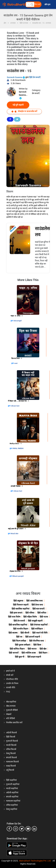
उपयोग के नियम (12, 683)
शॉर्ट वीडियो (11, 718)
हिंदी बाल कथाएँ (38, 609)
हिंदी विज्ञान (43, 653)
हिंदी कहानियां (11, 780)
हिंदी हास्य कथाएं (16, 613)
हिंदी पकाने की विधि (40, 633)
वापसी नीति (11, 687)
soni (16, 363)
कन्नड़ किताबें (11, 766)
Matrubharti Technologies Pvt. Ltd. (35, 861)
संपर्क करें (10, 675)
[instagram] (16, 829)
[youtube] (28, 829)
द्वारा (12, 321)
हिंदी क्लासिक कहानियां (21, 609)
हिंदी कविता (42, 613)
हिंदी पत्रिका (30, 613)
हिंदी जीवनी (25, 633)
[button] (32, 4)
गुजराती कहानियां (13, 784)
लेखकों (9, 714)
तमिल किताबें (11, 749)
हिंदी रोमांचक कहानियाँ (39, 625)
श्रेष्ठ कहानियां (11, 702)
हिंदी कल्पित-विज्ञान (17, 649)
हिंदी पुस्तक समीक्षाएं (23, 645)
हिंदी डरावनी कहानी (33, 637)
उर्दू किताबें (10, 770)
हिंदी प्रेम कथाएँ (35, 77)
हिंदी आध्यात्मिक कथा (34, 601)
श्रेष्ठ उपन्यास (11, 706)
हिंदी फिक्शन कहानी (21, 605)
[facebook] (9, 829)
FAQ (8, 692)
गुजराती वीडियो (12, 710)
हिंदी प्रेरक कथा (37, 605)
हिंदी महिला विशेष (30, 617)
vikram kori (15, 406)
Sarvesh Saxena (16, 77)
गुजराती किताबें (12, 741)
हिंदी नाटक (44, 617)
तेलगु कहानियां (12, 809)
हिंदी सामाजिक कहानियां (18, 625)
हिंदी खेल (43, 649)
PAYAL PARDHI (18, 448)
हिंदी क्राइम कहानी (34, 657)
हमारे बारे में (10, 671)
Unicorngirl (18, 321)
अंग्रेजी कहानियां (12, 793)
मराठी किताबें (11, 745)
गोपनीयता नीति (12, 679)
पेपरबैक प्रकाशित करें (14, 722)
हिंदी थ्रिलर (37, 645)
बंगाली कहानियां (12, 797)
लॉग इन (48, 5)
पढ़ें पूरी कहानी (18, 105)
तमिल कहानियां (12, 805)
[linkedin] (34, 829)
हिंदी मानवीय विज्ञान (21, 629)
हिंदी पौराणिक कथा (37, 641)
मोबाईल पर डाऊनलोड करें (24, 111)
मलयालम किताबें (12, 762)
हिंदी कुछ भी (20, 657)
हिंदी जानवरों (14, 653)
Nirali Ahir (15, 534)
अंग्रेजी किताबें (11, 733)
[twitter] (22, 829)
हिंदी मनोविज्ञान (37, 629)
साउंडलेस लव (42, 232)
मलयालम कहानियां (13, 801)
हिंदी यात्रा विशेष (14, 617)
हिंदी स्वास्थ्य (13, 633)
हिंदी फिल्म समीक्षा (19, 641)
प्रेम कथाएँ (36, 93)
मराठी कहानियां (12, 788)
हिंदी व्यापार (32, 649)
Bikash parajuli (18, 576)
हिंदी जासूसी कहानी (35, 621)
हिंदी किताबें (11, 737)
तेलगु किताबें (11, 753)
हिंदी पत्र (19, 637)
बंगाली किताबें (11, 757)
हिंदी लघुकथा (18, 601)
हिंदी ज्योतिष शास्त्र (29, 653)
